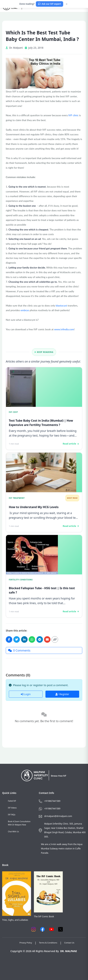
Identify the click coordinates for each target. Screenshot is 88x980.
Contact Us (69, 943)
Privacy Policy (26, 943)
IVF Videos (12, 808)
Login (26, 694)
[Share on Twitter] (17, 639)
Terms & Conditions (48, 943)
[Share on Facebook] (9, 639)
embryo (25, 310)
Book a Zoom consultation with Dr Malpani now (19, 823)
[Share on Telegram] (40, 639)
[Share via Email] (47, 639)
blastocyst (61, 305)
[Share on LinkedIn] (24, 639)
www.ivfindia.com (64, 329)
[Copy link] (55, 639)
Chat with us (13, 832)
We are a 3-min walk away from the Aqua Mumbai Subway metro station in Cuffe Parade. (62, 849)
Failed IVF (12, 801)
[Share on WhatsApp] (32, 639)
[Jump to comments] (44, 650)
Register (62, 694)
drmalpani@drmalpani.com (58, 816)
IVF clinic (73, 115)
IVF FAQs (12, 815)
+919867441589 (52, 801)
